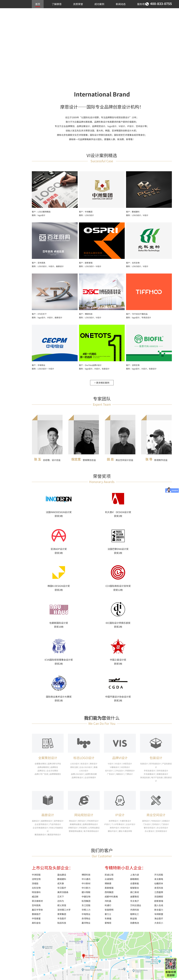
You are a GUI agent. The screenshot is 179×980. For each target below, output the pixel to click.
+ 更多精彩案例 (102, 386)
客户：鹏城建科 (133, 215)
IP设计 (120, 715)
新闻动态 (121, 4)
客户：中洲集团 (86, 215)
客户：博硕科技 (86, 317)
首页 (38, 4)
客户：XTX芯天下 (39, 317)
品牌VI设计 (120, 657)
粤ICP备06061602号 (41, 974)
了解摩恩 (57, 4)
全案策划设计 (48, 657)
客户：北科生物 (133, 266)
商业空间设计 (14, 38)
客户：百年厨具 (39, 266)
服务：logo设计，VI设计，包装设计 (94, 372)
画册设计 (48, 715)
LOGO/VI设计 (14, 33)
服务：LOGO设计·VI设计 (90, 270)
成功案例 (99, 4)
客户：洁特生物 (133, 369)
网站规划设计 (84, 715)
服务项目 (142, 4)
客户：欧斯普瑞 (86, 266)
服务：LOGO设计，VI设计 (137, 219)
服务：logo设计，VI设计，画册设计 (47, 321)
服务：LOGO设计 (86, 219)
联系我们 (40, 12)
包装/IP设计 (13, 46)
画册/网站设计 (14, 42)
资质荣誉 (78, 4)
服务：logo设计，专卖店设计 (139, 321)
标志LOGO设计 (84, 657)
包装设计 (156, 657)
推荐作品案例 (14, 29)
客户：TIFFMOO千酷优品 (137, 317)
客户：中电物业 (39, 369)
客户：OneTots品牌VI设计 (90, 369)
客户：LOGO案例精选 (41, 215)
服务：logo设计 (39, 219)
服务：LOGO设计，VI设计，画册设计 (48, 270)
